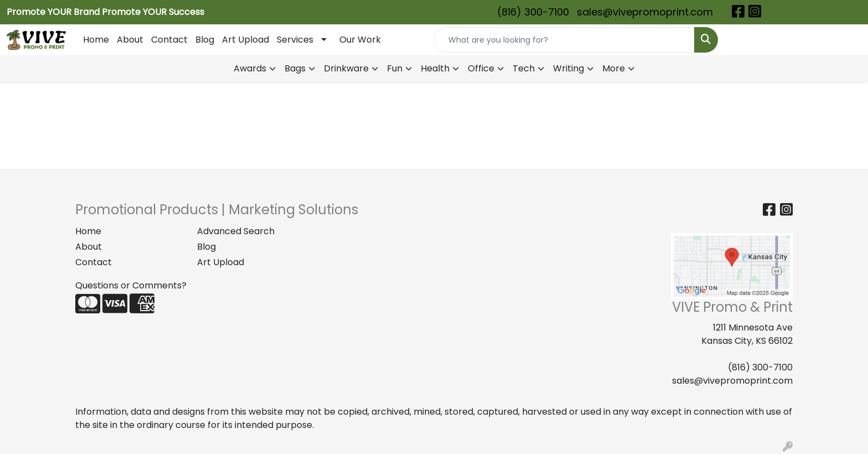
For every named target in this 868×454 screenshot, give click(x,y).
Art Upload (246, 40)
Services (295, 40)
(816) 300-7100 (533, 12)
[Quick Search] (564, 40)
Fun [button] (395, 68)
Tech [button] (524, 68)
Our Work (360, 40)
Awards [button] (250, 68)
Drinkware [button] (346, 68)
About (130, 40)
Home (96, 40)
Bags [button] (295, 68)
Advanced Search (236, 231)
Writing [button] (569, 68)
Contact (169, 40)
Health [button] (435, 68)
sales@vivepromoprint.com (645, 12)
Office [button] (481, 68)
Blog (205, 40)
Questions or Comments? (131, 285)
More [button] (614, 68)
